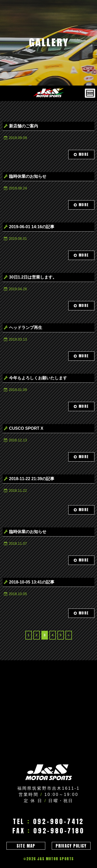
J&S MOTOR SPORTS (55, 859)
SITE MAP (26, 846)
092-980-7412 (59, 821)
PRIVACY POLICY (71, 846)
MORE (81, 154)
